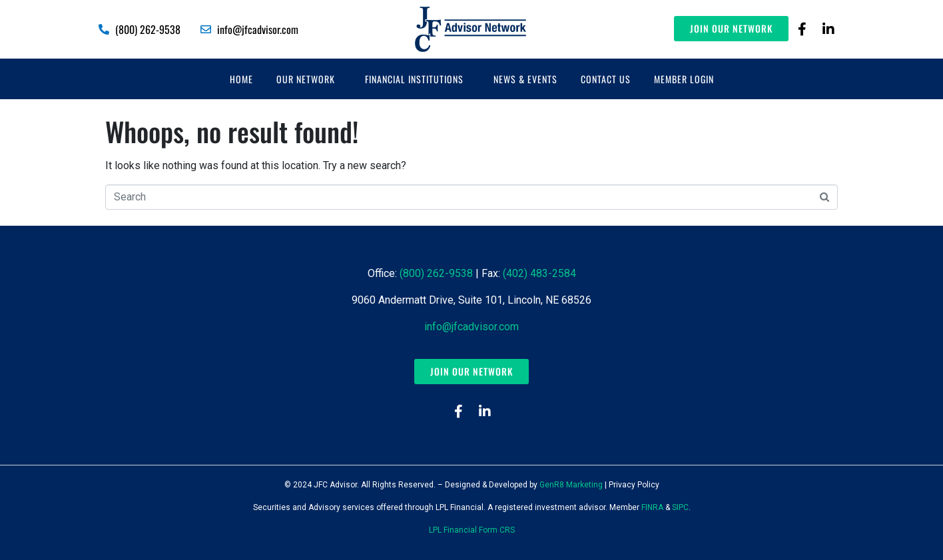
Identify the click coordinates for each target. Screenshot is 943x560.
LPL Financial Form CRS (472, 530)
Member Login (684, 79)
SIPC (680, 507)
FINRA (652, 507)
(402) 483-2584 (539, 273)
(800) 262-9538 (436, 273)
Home (241, 79)
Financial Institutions (414, 79)
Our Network (306, 79)
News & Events (525, 79)
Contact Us (606, 79)
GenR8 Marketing (571, 485)
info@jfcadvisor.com (471, 327)
